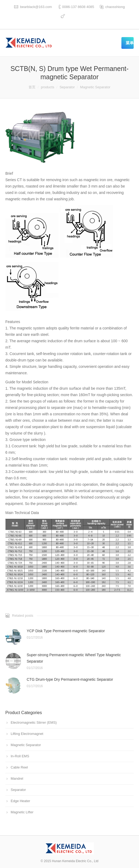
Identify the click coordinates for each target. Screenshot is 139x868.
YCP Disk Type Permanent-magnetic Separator (66, 631)
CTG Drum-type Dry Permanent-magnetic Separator (70, 679)
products (47, 87)
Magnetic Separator (95, 87)
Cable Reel (19, 767)
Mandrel (17, 779)
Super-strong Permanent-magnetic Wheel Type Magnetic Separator (74, 658)
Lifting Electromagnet (27, 734)
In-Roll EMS (20, 756)
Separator (67, 87)
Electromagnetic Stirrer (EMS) (34, 722)
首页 (32, 87)
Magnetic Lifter (22, 812)
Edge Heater (20, 801)
